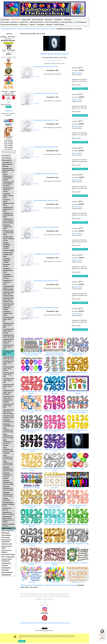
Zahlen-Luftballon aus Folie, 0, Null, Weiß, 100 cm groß (46, 67)
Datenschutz (40, 637)
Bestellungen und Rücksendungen (50, 623)
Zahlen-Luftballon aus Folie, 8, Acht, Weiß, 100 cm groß (46, 281)
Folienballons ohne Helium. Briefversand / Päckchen (40, 29)
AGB (43, 594)
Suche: (9, 102)
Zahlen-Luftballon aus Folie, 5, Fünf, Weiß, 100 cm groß (46, 200)
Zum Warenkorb (9, 111)
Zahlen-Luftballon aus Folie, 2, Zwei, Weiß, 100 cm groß (46, 120)
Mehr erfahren (37, 77)
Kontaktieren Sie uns (64, 623)
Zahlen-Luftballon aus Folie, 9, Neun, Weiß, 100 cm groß (46, 308)
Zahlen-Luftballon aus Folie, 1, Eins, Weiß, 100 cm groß (46, 93)
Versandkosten (79, 73)
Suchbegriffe (28, 623)
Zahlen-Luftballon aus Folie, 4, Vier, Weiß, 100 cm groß (46, 174)
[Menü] (105, 629)
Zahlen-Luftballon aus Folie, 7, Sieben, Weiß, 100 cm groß (47, 254)
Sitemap (22, 623)
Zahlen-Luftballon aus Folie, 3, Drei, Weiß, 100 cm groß (46, 147)
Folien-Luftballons (18, 29)
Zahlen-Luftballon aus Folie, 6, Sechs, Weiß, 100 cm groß (46, 227)
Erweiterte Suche (36, 623)
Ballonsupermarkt (6, 29)
